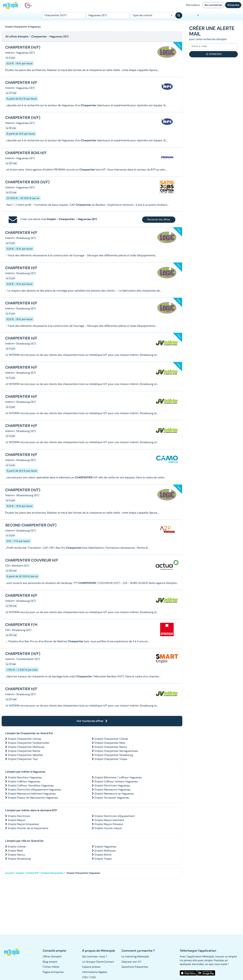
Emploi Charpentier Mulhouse (26, 747)
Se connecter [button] (213, 5)
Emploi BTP (33, 873)
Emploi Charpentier (52, 873)
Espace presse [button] (91, 967)
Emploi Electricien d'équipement (115, 816)
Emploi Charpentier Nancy (111, 747)
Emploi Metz (15, 851)
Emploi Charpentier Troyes (111, 759)
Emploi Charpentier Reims (24, 751)
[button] (13, 952)
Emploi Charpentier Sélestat (25, 755)
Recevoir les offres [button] (159, 219)
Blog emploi (50, 962)
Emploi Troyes (103, 859)
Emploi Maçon (17, 820)
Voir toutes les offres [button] (92, 721)
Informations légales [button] (95, 972)
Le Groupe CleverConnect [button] (98, 962)
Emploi (20, 873)
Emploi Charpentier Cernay (25, 739)
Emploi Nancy (16, 855)
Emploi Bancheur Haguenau (25, 777)
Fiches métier (51, 967)
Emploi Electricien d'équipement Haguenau (35, 790)
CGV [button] (93, 977)
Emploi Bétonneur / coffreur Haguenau (118, 777)
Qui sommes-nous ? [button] (95, 956)
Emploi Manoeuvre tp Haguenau (114, 794)
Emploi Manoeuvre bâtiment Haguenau (32, 794)
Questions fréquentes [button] (135, 967)
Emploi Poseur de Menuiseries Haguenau (33, 798)
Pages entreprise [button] (53, 972)
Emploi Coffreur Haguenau (24, 781)
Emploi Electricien (19, 816)
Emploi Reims (103, 855)
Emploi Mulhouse (105, 851)
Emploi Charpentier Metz (110, 743)
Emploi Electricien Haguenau (112, 786)
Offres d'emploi (52, 956)
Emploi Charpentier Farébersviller (29, 743)
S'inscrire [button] (233, 5)
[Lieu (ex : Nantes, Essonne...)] (108, 15)
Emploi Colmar (17, 847)
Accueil (9, 873)
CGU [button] (85, 977)
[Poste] (64, 15)
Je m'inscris (214, 54)
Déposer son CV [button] (131, 962)
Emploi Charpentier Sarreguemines (116, 751)
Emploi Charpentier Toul (23, 759)
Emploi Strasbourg (19, 859)
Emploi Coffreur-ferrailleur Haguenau (31, 786)
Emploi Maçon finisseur (109, 824)
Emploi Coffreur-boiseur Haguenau (116, 781)
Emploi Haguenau (105, 847)
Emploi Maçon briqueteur (24, 824)
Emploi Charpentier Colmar (111, 739)
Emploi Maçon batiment (109, 820)
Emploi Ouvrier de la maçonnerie (28, 828)
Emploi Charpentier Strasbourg (114, 755)
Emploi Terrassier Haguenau (112, 798)
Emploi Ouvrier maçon (108, 828)
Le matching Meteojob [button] (135, 956)
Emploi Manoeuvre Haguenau (113, 790)
